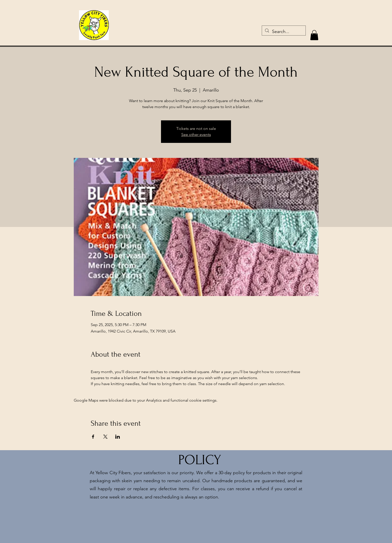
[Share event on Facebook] (93, 437)
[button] (314, 35)
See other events (196, 134)
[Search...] (283, 32)
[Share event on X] (105, 437)
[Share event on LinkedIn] (118, 437)
